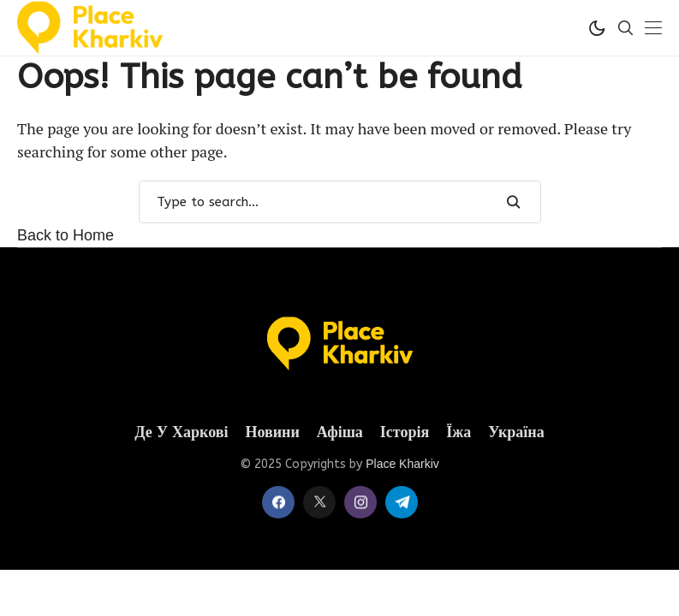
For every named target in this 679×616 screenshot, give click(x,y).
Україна (516, 432)
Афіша (340, 432)
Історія (405, 432)
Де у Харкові (181, 432)
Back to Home (66, 235)
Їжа (459, 432)
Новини (272, 432)
